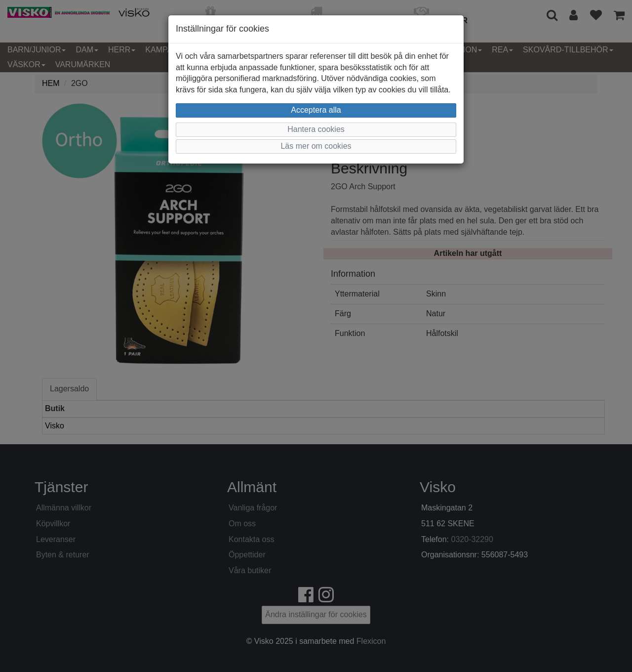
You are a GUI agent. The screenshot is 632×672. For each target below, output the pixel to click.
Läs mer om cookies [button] (316, 146)
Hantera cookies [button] (316, 129)
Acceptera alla (316, 110)
